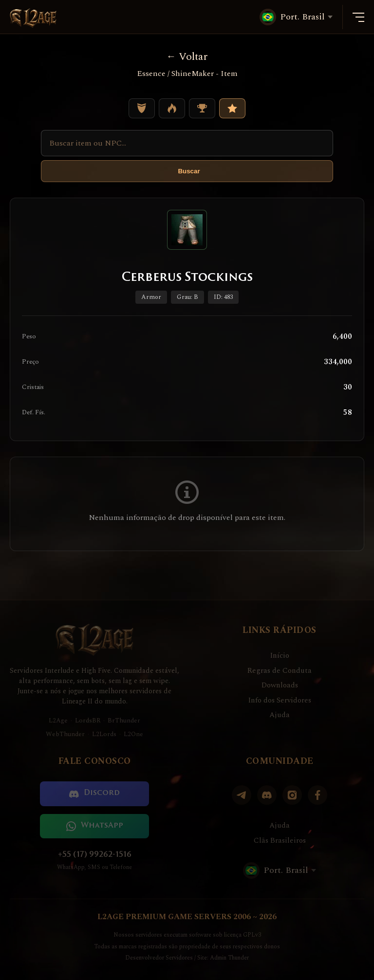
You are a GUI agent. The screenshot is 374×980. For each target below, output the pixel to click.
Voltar (187, 57)
